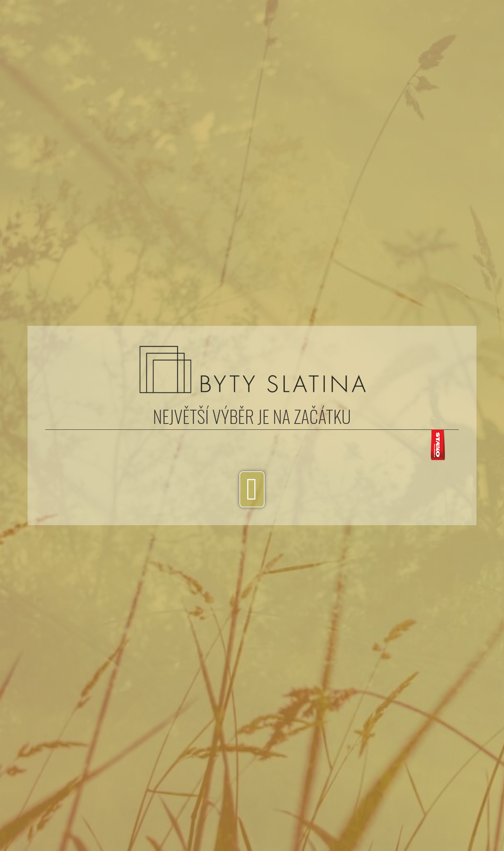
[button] (252, 490)
